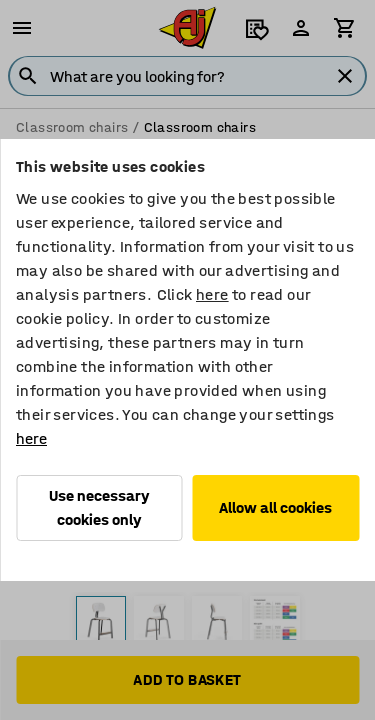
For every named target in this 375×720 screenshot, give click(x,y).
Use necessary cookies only (99, 507)
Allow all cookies (275, 507)
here (212, 294)
